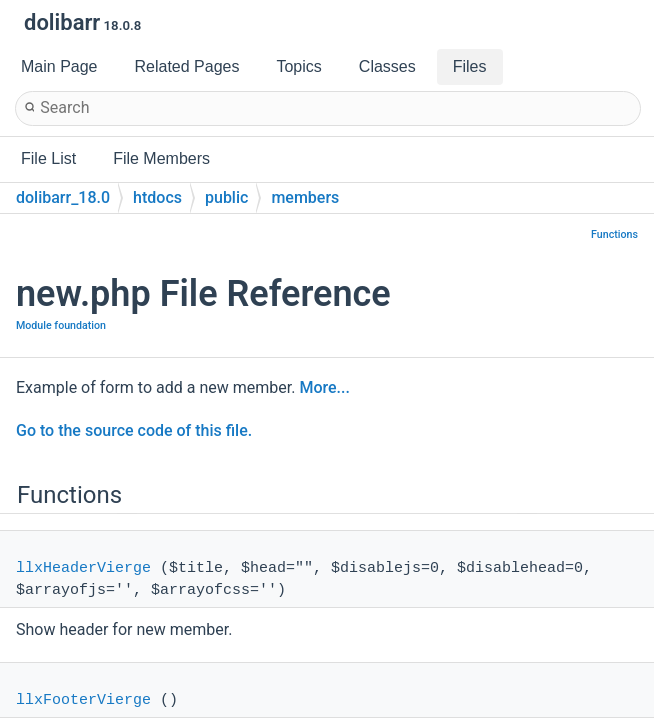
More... (324, 387)
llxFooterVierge (83, 700)
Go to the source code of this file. (134, 430)
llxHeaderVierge (83, 568)
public (226, 197)
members (305, 197)
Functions (614, 234)
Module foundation (61, 325)
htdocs (157, 197)
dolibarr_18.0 (63, 197)
